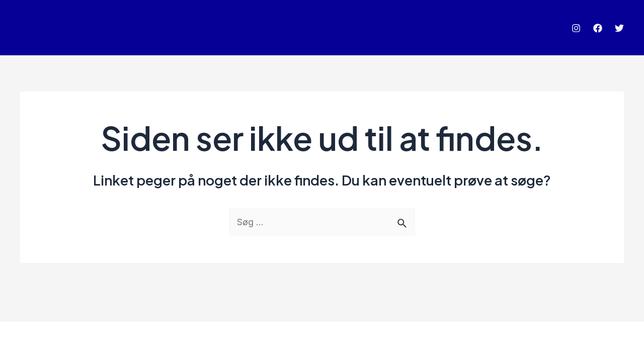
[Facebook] (598, 28)
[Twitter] (619, 28)
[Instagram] (576, 28)
